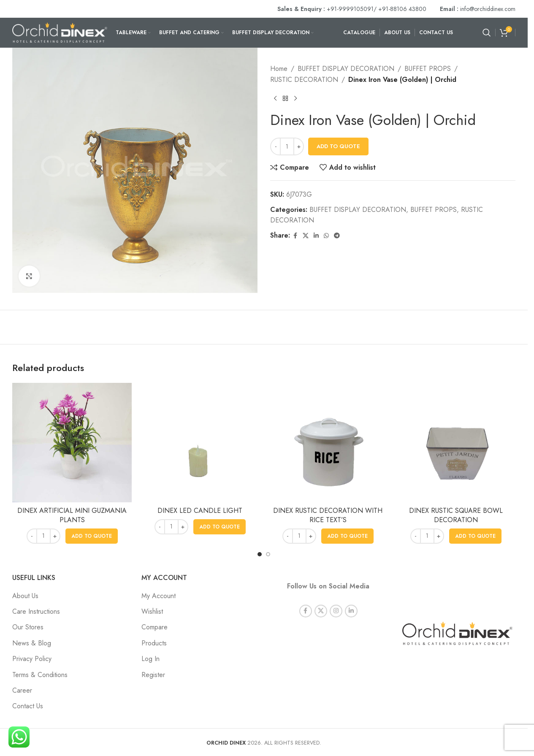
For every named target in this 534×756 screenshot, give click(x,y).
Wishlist (152, 611)
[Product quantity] (287, 146)
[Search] (487, 33)
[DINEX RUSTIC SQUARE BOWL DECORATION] (456, 443)
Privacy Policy (32, 659)
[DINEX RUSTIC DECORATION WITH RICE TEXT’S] (328, 443)
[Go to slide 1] (260, 554)
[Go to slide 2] (268, 554)
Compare (155, 627)
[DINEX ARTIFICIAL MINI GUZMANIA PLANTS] (72, 443)
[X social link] (306, 236)
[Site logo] (60, 32)
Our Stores (28, 627)
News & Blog (32, 643)
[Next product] (295, 98)
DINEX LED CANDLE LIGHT (200, 511)
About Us (25, 596)
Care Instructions (36, 611)
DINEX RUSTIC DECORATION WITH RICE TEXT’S (328, 515)
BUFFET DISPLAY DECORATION (346, 69)
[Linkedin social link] (316, 236)
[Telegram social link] (337, 236)
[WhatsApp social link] (326, 236)
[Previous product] (275, 98)
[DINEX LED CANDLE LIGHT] (200, 443)
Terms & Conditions (40, 675)
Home (279, 69)
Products (154, 643)
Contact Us (28, 706)
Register (153, 675)
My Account (159, 596)
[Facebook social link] (295, 236)
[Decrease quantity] (275, 146)
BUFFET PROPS (428, 69)
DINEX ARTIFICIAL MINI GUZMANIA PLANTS (72, 515)
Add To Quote (338, 146)
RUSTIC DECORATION (304, 80)
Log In (150, 659)
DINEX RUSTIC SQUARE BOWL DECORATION (456, 515)
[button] (92, 536)
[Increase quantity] (299, 146)
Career (22, 690)
